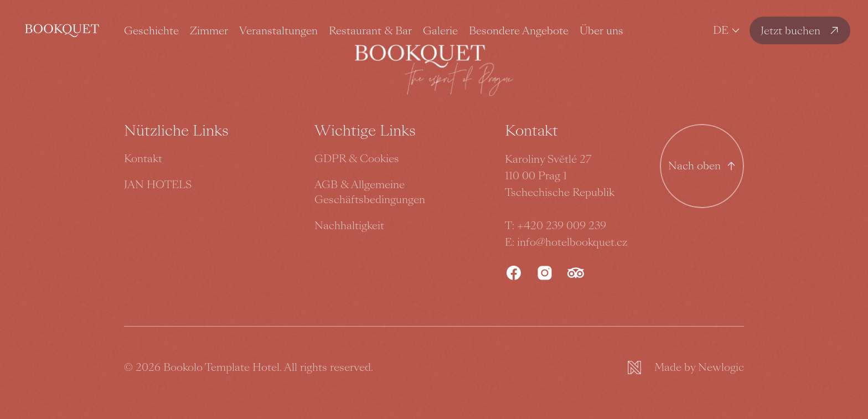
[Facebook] (514, 273)
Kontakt (143, 159)
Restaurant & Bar (370, 31)
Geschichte (151, 31)
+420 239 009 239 (562, 226)
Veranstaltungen (278, 31)
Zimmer (209, 31)
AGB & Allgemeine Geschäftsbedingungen (370, 192)
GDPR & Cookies (357, 159)
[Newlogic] (686, 367)
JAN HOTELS (158, 185)
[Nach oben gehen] (702, 166)
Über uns (601, 31)
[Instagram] (545, 273)
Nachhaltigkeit (349, 226)
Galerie (440, 31)
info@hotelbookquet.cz (572, 242)
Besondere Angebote (519, 31)
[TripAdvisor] (576, 273)
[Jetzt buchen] (800, 30)
